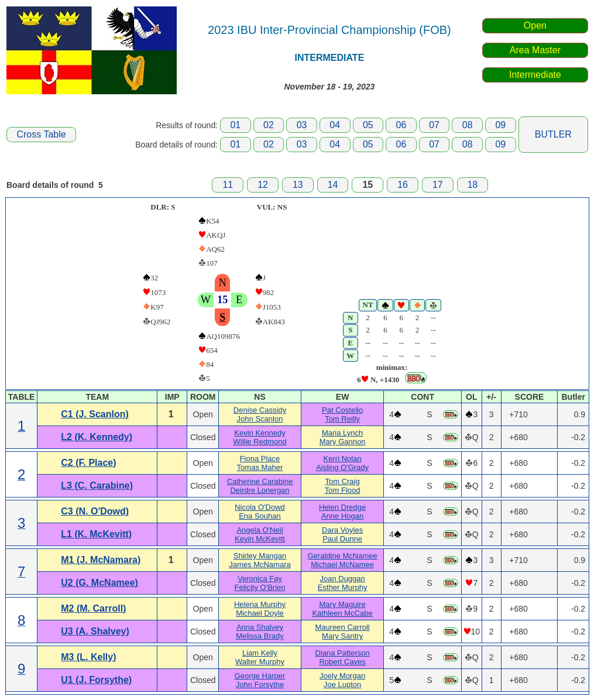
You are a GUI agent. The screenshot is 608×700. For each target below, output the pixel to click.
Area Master (535, 50)
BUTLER (553, 134)
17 (438, 185)
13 (298, 185)
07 (434, 125)
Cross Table (41, 134)
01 (235, 125)
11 (228, 185)
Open (535, 25)
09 (500, 125)
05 (368, 125)
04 (335, 125)
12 (263, 185)
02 (269, 125)
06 (401, 125)
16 (403, 185)
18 (473, 185)
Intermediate (535, 75)
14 (333, 185)
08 (468, 125)
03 (302, 125)
